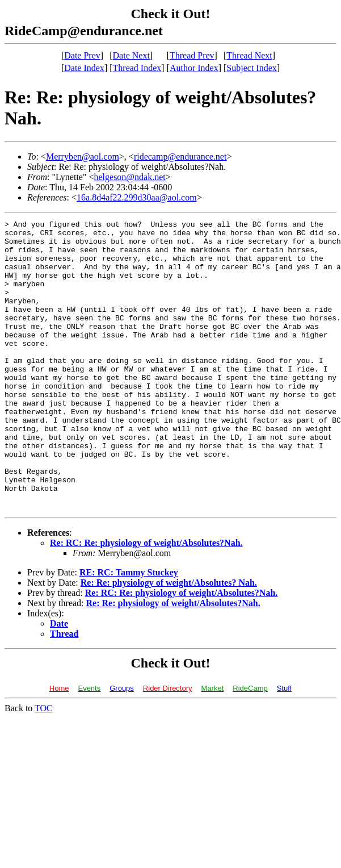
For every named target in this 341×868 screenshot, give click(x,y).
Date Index (84, 68)
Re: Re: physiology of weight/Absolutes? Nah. (169, 640)
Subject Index (251, 68)
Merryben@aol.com (83, 157)
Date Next (131, 55)
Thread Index (137, 68)
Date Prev (82, 55)
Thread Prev (192, 55)
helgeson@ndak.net (129, 177)
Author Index (194, 68)
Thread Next (249, 55)
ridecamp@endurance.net (180, 157)
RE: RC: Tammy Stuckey (129, 630)
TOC (44, 766)
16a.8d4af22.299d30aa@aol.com (137, 197)
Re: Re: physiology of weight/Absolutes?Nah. (173, 661)
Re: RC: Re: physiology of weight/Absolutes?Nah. (146, 601)
